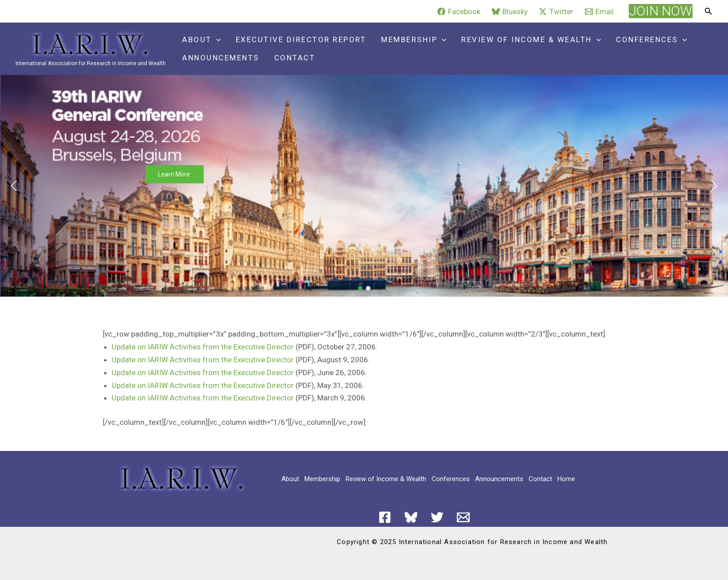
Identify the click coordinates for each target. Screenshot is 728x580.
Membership (414, 40)
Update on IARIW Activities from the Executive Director (203, 347)
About (201, 40)
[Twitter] (557, 12)
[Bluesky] (510, 12)
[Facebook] (459, 12)
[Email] (599, 12)
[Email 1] (463, 517)
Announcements (221, 58)
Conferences (651, 40)
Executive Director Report (301, 39)
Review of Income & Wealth (531, 40)
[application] (216, 40)
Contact (295, 58)
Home (566, 479)
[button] (661, 11)
